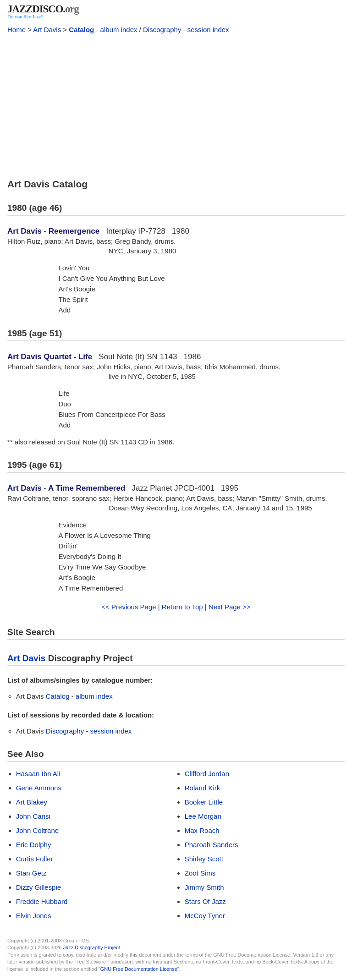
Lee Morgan (203, 816)
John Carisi (33, 816)
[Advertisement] (176, 104)
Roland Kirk (203, 788)
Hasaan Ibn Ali (38, 774)
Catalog (81, 30)
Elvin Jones (34, 916)
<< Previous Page (129, 607)
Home (16, 30)
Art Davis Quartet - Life (50, 357)
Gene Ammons (39, 788)
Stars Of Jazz (205, 901)
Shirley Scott (204, 859)
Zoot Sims (200, 873)
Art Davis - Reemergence (53, 231)
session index (208, 30)
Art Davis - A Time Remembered (66, 488)
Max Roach (202, 830)
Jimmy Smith (204, 887)
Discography (162, 30)
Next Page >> (230, 607)
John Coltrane (37, 830)
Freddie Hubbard (42, 901)
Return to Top (182, 607)
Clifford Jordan (207, 774)
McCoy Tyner (205, 916)
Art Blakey (32, 802)
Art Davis (47, 30)
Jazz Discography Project (92, 947)
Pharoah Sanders (212, 845)
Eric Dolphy (34, 845)
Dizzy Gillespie (38, 887)
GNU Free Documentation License (139, 969)
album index (119, 30)
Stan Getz (31, 873)
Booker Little (204, 802)
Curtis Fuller (35, 859)
